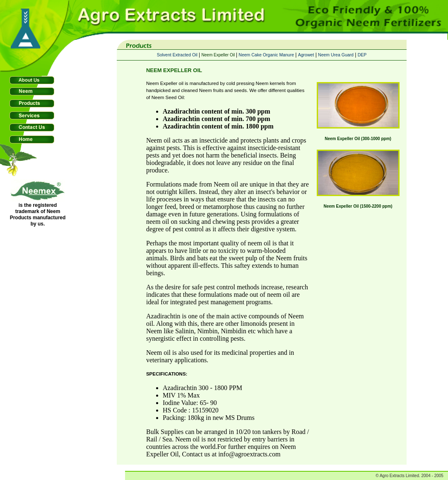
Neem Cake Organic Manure (266, 55)
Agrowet (306, 55)
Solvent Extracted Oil (177, 55)
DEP (362, 55)
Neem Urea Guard (336, 55)
